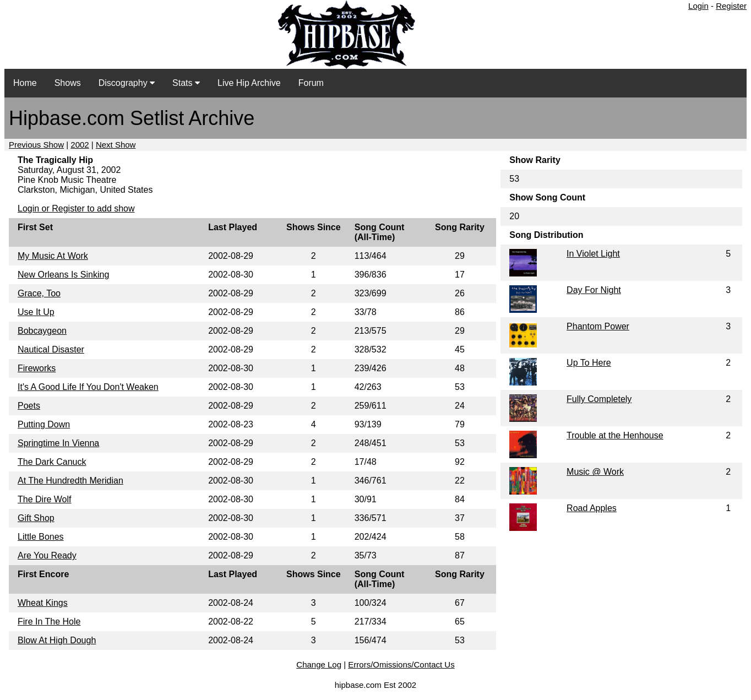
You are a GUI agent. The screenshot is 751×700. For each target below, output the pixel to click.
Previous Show (36, 145)
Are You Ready (47, 555)
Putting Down (44, 424)
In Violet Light (593, 254)
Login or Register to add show (76, 208)
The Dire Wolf (45, 499)
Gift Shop (36, 518)
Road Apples (592, 508)
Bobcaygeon (42, 331)
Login (698, 6)
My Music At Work (53, 256)
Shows (68, 83)
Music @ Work (595, 472)
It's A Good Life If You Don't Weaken (88, 387)
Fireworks (37, 368)
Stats (186, 83)
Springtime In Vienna (58, 443)
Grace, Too (39, 293)
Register (731, 6)
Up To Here (589, 363)
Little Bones (41, 537)
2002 (80, 145)
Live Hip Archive (249, 83)
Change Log (319, 664)
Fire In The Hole (49, 622)
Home (25, 83)
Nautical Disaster (51, 349)
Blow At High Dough (57, 640)
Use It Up (36, 312)
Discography (127, 83)
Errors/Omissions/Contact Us (401, 664)
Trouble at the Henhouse (615, 435)
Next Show (116, 145)
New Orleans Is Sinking (63, 275)
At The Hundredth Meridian (70, 481)
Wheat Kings (43, 603)
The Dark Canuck (52, 462)
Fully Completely (599, 399)
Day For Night (594, 290)
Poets (29, 406)
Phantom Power (598, 326)
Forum (311, 83)
